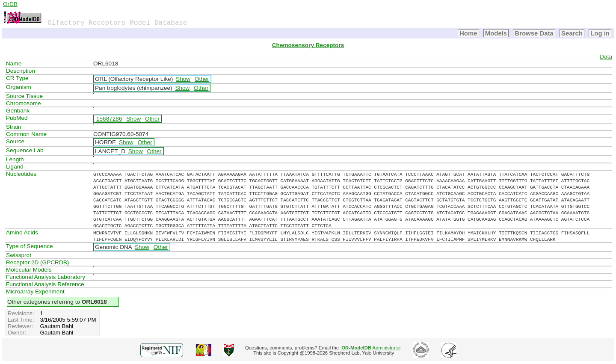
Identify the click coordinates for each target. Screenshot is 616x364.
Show (183, 79)
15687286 (109, 119)
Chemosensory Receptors (308, 45)
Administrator (371, 348)
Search (572, 33)
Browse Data (534, 33)
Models (496, 33)
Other (202, 79)
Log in (600, 33)
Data (606, 57)
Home (468, 33)
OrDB (10, 4)
